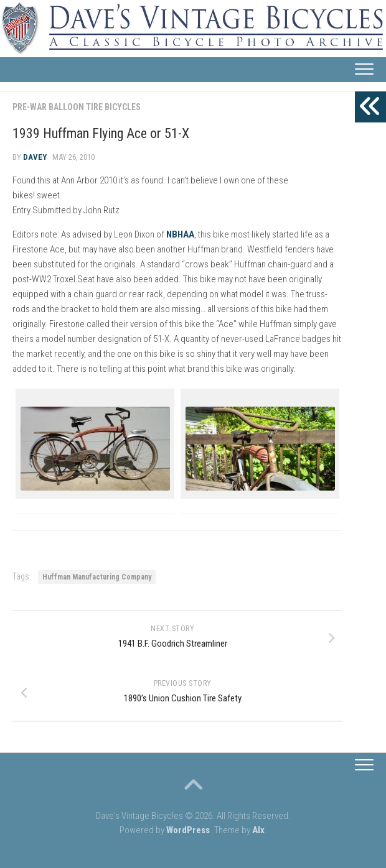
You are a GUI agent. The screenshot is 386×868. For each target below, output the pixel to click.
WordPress (188, 830)
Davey (35, 157)
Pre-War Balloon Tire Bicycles (77, 107)
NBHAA (180, 234)
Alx (258, 830)
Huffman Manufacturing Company (97, 577)
